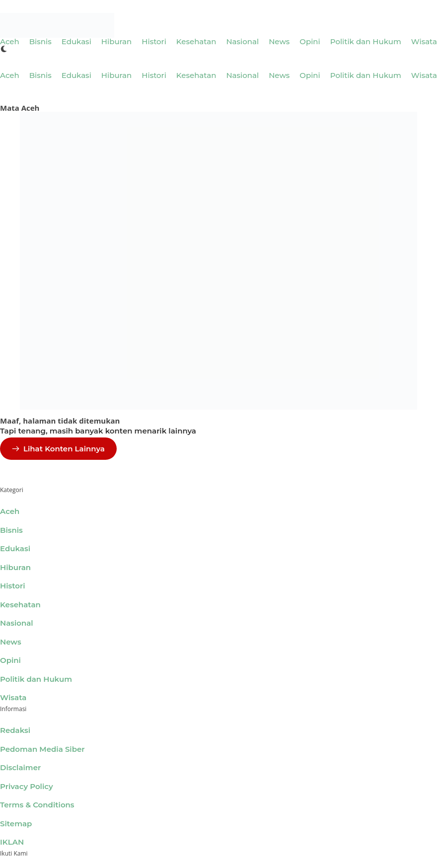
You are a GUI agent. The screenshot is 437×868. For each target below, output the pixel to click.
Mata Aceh (20, 108)
